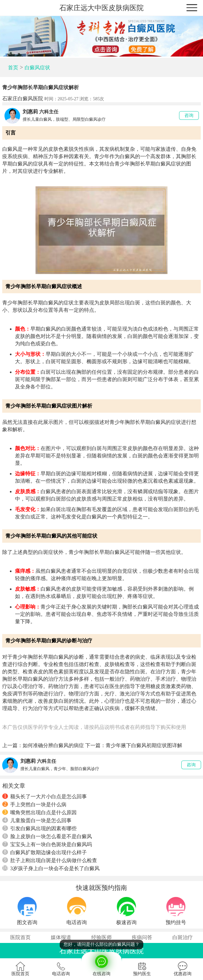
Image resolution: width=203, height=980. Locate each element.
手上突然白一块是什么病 (34, 804)
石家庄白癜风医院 (23, 99)
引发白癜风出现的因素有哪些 (39, 828)
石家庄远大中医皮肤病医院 (101, 8)
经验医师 (101, 937)
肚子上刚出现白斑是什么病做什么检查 (50, 860)
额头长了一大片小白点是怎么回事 (45, 796)
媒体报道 (61, 937)
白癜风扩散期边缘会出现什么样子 (45, 852)
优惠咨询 (183, 969)
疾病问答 (142, 937)
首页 (13, 68)
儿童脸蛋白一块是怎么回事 (37, 820)
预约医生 (142, 969)
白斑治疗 (183, 937)
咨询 (189, 115)
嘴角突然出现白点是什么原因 (39, 812)
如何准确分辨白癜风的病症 (53, 745)
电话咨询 (61, 969)
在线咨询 (101, 964)
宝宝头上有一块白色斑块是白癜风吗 (47, 844)
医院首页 (20, 937)
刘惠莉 (30, 112)
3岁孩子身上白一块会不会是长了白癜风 (51, 868)
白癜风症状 (37, 68)
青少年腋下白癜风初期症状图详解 (144, 745)
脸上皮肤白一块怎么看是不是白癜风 (47, 836)
